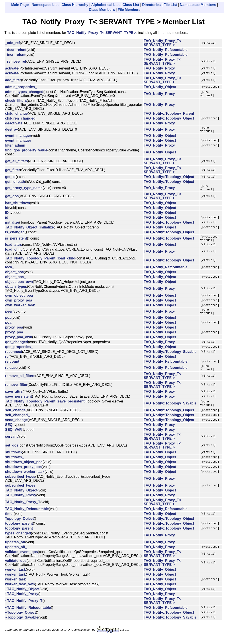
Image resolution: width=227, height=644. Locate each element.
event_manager (18, 137)
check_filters (16, 101)
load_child (14, 253)
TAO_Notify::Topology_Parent (169, 113)
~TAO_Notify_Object (22, 596)
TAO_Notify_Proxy (159, 68)
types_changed (18, 540)
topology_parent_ (20, 535)
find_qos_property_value (26, 152)
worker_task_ (16, 586)
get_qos (12, 199)
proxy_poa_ (15, 337)
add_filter (13, 80)
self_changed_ (17, 422)
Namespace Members (198, 5)
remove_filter (16, 391)
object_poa (14, 276)
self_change (15, 417)
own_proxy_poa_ (20, 304)
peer (9, 316)
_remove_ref (16, 61)
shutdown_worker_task (25, 478)
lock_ (10, 271)
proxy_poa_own (19, 342)
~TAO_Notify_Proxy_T (24, 607)
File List (170, 5)
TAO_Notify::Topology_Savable (170, 357)
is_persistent (16, 242)
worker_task (15, 576)
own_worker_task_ (21, 309)
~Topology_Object (21, 619)
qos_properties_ (19, 352)
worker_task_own (20, 591)
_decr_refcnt (16, 50)
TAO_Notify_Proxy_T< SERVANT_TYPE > (102, 33)
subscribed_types (20, 483)
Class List (131, 5)
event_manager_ (19, 142)
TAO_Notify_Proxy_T (23, 509)
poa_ (9, 328)
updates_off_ (16, 554)
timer (9, 520)
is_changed (15, 235)
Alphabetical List (105, 5)
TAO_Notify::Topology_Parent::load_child (40, 262)
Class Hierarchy (75, 5)
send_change (16, 426)
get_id (10, 178)
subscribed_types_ (21, 492)
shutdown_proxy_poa (23, 473)
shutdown (14, 459)
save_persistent (19, 403)
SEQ (9, 431)
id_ (8, 220)
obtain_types (16, 291)
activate (12, 68)
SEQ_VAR (13, 436)
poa (8, 323)
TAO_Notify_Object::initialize (29, 230)
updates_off (15, 549)
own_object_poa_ (20, 299)
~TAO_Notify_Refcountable (28, 614)
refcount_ (13, 367)
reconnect (14, 357)
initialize (12, 225)
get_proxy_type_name (24, 190)
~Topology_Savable (22, 624)
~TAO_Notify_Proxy (22, 600)
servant (11, 443)
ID (7, 215)
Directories (151, 5)
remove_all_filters (20, 382)
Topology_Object (19, 525)
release (11, 374)
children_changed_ (21, 118)
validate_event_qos (22, 558)
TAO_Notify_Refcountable (166, 50)
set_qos (12, 452)
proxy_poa (14, 333)
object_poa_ (15, 281)
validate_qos (16, 567)
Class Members (102, 10)
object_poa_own (19, 286)
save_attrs (14, 398)
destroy (12, 130)
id (7, 210)
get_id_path (15, 183)
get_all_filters (17, 162)
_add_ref (13, 43)
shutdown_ (14, 464)
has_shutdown (18, 206)
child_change (16, 113)
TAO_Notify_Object (160, 87)
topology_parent (19, 530)
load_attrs (14, 249)
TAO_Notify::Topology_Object (169, 118)
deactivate (14, 123)
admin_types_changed (24, 92)
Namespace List (45, 5)
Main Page (20, 5)
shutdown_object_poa (24, 469)
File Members (129, 10)
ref (7, 362)
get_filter (13, 171)
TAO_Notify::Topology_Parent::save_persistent (45, 408)
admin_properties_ (21, 87)
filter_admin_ (16, 147)
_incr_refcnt (15, 55)
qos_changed (17, 347)
